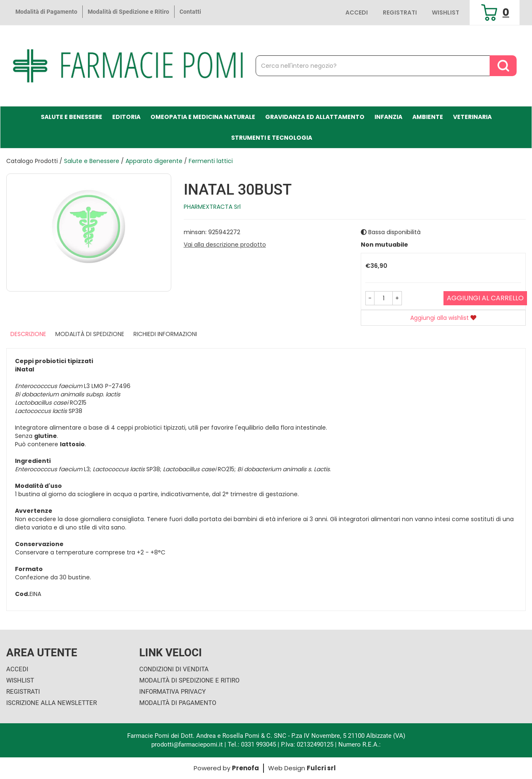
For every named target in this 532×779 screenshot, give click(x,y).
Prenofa (245, 768)
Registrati (400, 12)
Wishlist (446, 12)
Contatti (190, 12)
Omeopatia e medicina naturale (203, 117)
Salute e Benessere (71, 117)
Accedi (357, 12)
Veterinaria (472, 117)
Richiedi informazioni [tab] (165, 334)
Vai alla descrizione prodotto (225, 245)
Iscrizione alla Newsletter (52, 703)
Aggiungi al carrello (485, 298)
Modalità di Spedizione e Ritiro (128, 12)
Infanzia (388, 117)
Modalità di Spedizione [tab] (90, 334)
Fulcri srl (321, 768)
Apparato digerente (154, 161)
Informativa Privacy (172, 692)
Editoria (126, 117)
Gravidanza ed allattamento (315, 117)
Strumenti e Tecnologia (272, 138)
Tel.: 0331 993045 (252, 744)
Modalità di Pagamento (46, 12)
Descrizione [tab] (28, 334)
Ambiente (428, 117)
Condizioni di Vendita (174, 669)
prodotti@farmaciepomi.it (188, 744)
